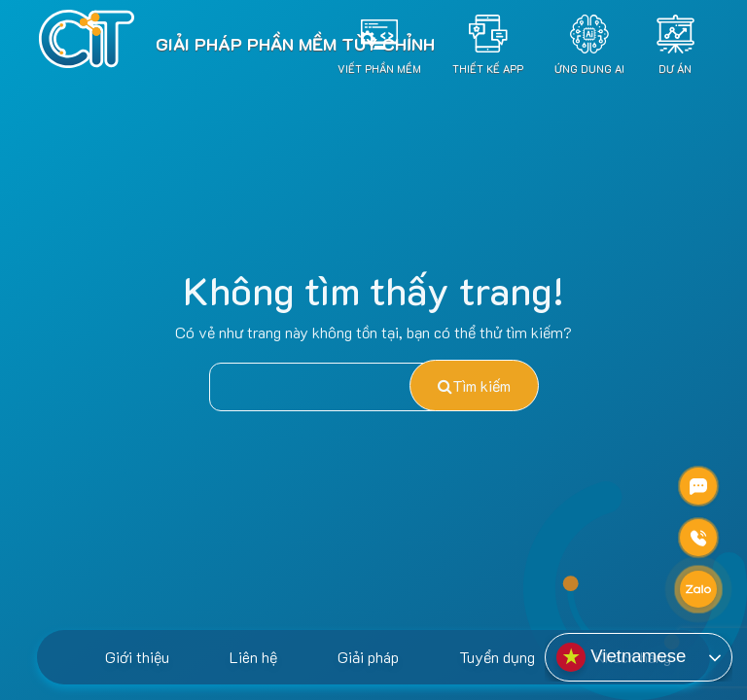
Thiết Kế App (488, 68)
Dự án (675, 68)
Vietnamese (621, 657)
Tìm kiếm (474, 385)
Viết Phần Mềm (379, 68)
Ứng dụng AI (589, 68)
